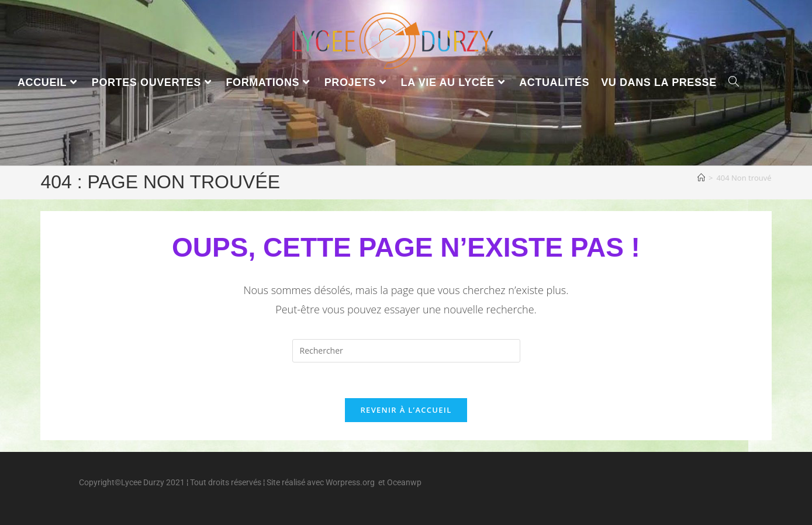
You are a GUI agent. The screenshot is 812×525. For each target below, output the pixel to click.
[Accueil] (701, 178)
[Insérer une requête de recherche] (406, 351)
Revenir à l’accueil (406, 410)
